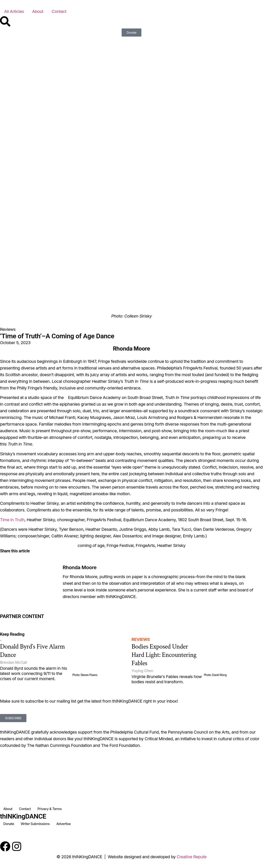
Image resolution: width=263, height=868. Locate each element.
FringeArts (145, 545)
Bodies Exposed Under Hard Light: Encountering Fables (164, 655)
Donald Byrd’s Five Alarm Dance (32, 651)
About (38, 11)
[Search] (5, 21)
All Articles (14, 11)
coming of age (91, 545)
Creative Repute (192, 857)
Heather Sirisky (171, 545)
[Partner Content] (44, 622)
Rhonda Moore (80, 567)
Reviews (8, 329)
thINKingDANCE (23, 816)
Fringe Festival (120, 545)
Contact (59, 11)
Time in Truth (12, 520)
